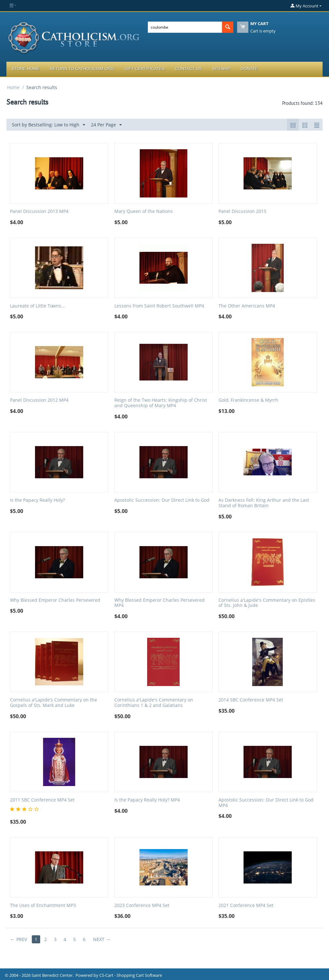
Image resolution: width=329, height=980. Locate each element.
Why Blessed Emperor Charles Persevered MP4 (160, 603)
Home (13, 87)
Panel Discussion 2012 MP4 (39, 400)
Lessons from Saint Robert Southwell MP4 (159, 306)
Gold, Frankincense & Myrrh (248, 400)
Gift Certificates (145, 69)
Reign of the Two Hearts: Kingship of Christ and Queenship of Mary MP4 (161, 403)
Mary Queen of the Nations (144, 211)
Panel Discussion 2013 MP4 (39, 211)
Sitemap (221, 69)
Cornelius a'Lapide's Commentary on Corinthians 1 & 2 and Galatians (154, 703)
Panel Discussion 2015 (242, 211)
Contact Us (188, 69)
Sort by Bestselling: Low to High (49, 125)
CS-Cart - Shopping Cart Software (131, 975)
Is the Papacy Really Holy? (37, 500)
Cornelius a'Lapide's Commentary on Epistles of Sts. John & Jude (267, 603)
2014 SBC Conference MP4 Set (251, 700)
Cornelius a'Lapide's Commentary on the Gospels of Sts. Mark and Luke (53, 703)
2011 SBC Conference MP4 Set (42, 800)
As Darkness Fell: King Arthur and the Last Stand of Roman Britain (264, 503)
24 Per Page (106, 125)
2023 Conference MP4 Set (142, 906)
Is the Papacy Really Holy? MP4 (147, 800)
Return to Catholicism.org (82, 69)
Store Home (26, 69)
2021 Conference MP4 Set (246, 906)
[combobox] (185, 27)
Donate (249, 69)
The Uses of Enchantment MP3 (43, 906)
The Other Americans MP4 (247, 306)
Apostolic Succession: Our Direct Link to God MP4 (266, 803)
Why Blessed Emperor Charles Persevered (55, 600)
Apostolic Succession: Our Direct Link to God (162, 500)
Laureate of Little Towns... (37, 306)
